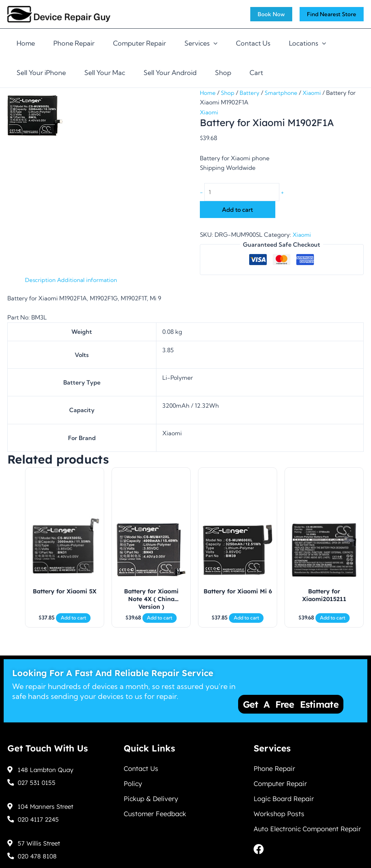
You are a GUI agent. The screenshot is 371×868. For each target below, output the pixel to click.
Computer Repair (139, 43)
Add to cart (237, 211)
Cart (256, 73)
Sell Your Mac (105, 73)
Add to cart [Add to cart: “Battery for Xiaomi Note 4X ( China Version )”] (160, 625)
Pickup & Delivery (151, 801)
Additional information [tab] (89, 281)
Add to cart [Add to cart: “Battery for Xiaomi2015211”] (333, 625)
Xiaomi (315, 93)
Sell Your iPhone (41, 73)
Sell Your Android (170, 73)
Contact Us (253, 43)
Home (26, 43)
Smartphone (283, 93)
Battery (251, 93)
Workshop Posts (279, 817)
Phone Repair (74, 43)
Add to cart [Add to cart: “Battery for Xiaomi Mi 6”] (246, 625)
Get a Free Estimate (291, 702)
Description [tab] (41, 281)
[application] (214, 43)
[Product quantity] (245, 193)
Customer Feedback (155, 817)
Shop (223, 73)
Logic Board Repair (284, 801)
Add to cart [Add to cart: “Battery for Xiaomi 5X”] (73, 625)
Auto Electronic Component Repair (307, 834)
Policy (133, 784)
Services (201, 43)
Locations (308, 43)
